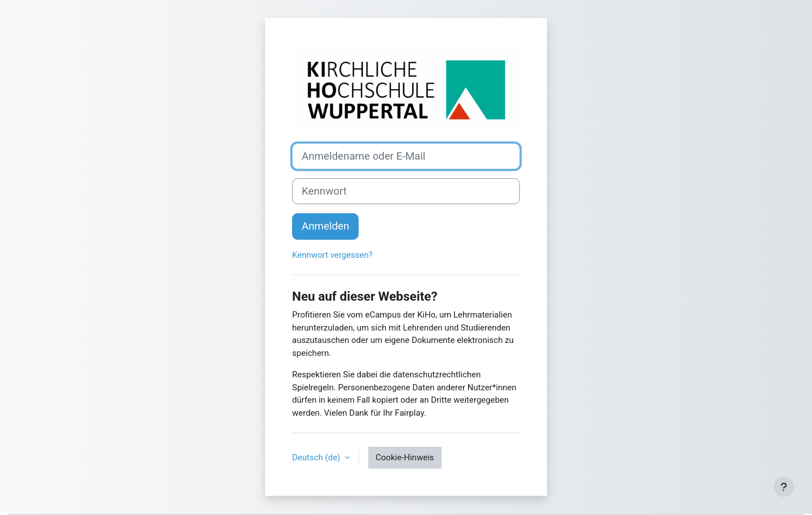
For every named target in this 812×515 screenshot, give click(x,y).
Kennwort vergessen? (332, 255)
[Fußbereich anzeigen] (784, 487)
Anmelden (325, 226)
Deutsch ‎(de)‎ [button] (317, 457)
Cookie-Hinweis (405, 457)
